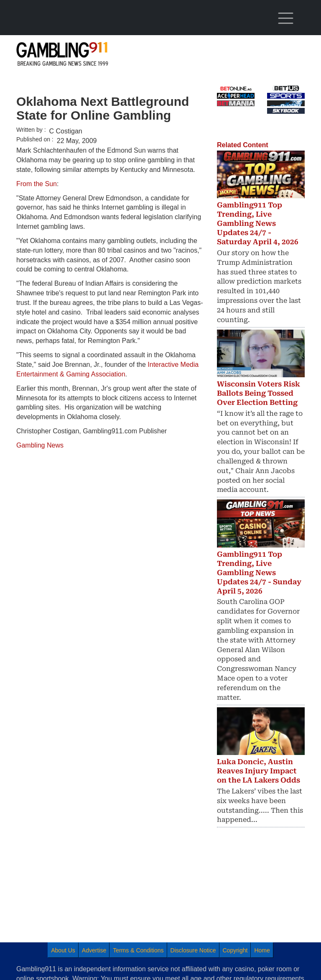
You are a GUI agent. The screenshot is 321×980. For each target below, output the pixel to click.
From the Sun (37, 184)
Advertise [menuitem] (94, 950)
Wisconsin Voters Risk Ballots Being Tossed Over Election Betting (259, 393)
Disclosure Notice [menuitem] (193, 950)
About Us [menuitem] (63, 950)
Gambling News (40, 445)
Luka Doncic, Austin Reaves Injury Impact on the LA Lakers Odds (259, 771)
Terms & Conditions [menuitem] (138, 950)
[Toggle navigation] (286, 18)
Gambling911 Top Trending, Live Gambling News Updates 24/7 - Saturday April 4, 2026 (258, 223)
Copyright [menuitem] (235, 950)
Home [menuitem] (262, 950)
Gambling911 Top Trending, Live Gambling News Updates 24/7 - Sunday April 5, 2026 (259, 573)
